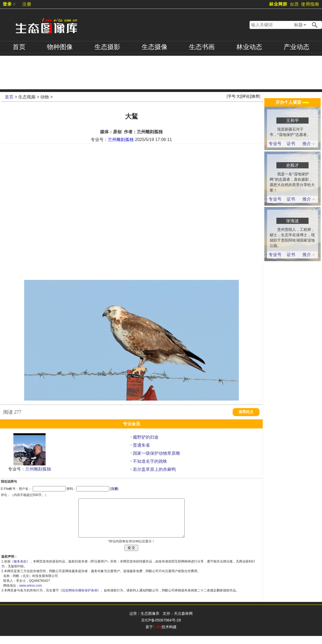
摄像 (155, 47)
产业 (297, 47)
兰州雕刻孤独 (121, 140)
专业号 (275, 144)
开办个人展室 (292, 102)
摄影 (107, 47)
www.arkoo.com (31, 594)
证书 (291, 144)
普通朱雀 (141, 445)
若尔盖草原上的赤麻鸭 (154, 469)
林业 (249, 47)
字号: (234, 96)
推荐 (255, 96)
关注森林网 (183, 621)
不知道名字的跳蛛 (150, 461)
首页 (19, 47)
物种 (60, 47)
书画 (202, 47)
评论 (246, 96)
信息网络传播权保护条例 (80, 598)
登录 (7, 4)
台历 (294, 4)
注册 (27, 4)
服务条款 (20, 569)
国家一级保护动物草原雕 (156, 453)
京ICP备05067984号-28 (161, 628)
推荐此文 (246, 412)
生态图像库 (150, 621)
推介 (308, 144)
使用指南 (310, 4)
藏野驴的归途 (146, 437)
